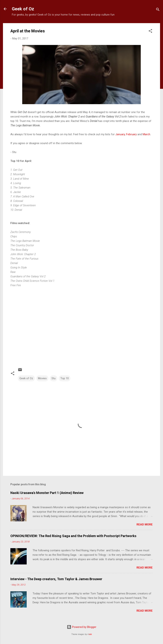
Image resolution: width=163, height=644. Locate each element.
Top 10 (65, 378)
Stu (54, 378)
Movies (42, 378)
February (131, 134)
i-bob (90, 634)
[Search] (158, 10)
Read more (145, 524)
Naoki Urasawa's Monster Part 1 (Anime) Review (47, 493)
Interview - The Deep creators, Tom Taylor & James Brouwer (56, 579)
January (120, 134)
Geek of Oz (23, 9)
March (146, 134)
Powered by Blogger (82, 627)
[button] (150, 32)
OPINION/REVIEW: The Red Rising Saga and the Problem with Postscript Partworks (73, 536)
